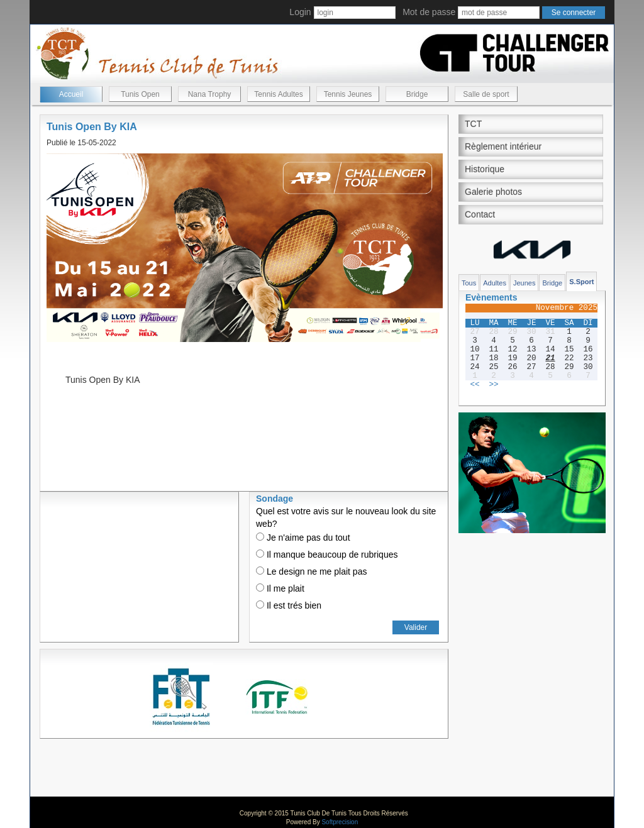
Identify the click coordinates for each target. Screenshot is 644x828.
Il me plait (280, 588)
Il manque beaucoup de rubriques (327, 555)
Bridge (417, 94)
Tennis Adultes (278, 94)
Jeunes (524, 283)
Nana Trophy (210, 94)
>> (493, 385)
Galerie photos (493, 192)
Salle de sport (486, 94)
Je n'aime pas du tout (303, 538)
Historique (485, 169)
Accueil (71, 94)
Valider (416, 627)
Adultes (495, 283)
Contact (480, 214)
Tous (469, 283)
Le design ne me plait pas (311, 571)
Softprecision (340, 822)
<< (475, 385)
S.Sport (581, 282)
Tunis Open (140, 94)
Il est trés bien (289, 605)
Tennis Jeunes (348, 94)
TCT (473, 124)
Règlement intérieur (503, 146)
